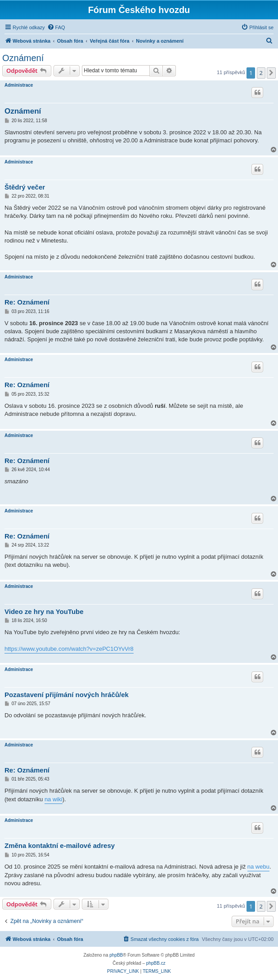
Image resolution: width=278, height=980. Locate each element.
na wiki (54, 799)
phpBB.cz (156, 963)
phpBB (116, 955)
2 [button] (261, 73)
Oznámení (23, 58)
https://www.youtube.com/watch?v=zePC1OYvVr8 (69, 649)
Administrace (19, 85)
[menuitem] (56, 27)
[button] (271, 73)
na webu (258, 867)
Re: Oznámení (27, 302)
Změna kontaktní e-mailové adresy (60, 845)
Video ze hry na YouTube (44, 611)
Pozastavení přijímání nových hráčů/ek (67, 695)
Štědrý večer (25, 187)
